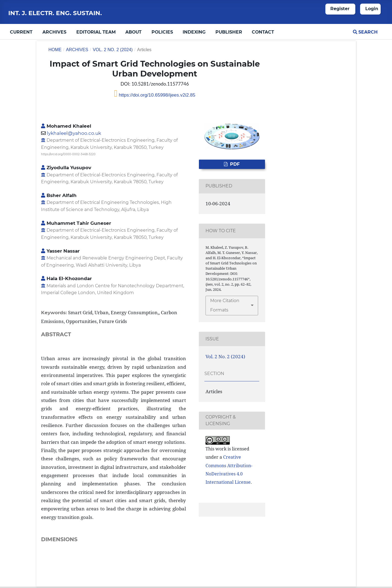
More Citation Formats (225, 305)
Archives (54, 32)
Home (55, 50)
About (133, 32)
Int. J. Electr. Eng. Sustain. (55, 13)
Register (340, 9)
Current (21, 32)
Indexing (194, 32)
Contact (263, 32)
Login (372, 9)
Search (365, 32)
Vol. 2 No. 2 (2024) (113, 50)
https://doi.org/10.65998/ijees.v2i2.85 (156, 95)
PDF (234, 164)
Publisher (229, 32)
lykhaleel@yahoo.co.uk (74, 133)
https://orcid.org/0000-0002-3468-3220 (68, 154)
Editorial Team (96, 32)
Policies (162, 32)
